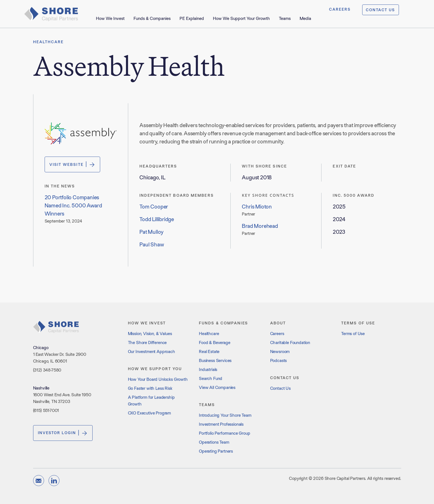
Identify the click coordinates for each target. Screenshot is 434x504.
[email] (39, 481)
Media (305, 18)
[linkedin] (54, 481)
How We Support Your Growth (241, 18)
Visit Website (72, 164)
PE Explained (192, 18)
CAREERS (340, 9)
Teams (285, 18)
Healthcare (49, 42)
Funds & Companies (152, 18)
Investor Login (63, 433)
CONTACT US (381, 10)
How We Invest (110, 18)
